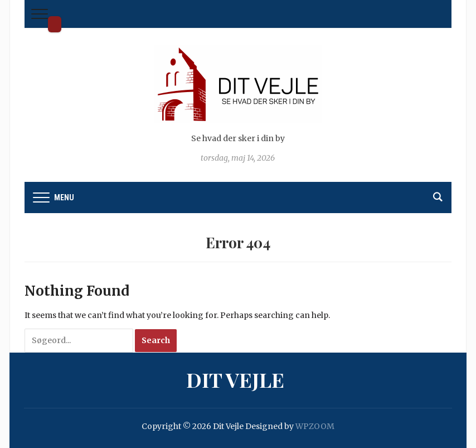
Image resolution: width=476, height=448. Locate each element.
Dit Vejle (55, 24)
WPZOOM (315, 426)
